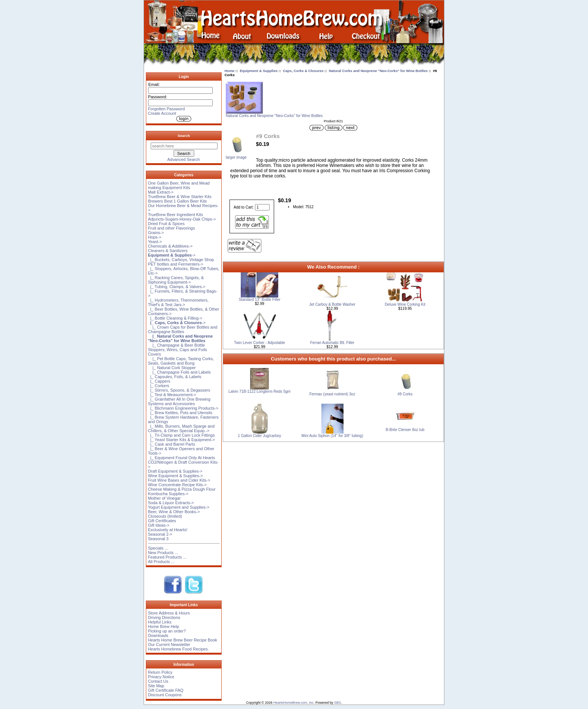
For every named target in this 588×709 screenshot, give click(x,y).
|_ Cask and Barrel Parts (171, 444)
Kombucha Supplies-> (168, 494)
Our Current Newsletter (169, 644)
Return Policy (160, 672)
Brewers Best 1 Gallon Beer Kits (177, 201)
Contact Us (158, 681)
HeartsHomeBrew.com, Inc (293, 703)
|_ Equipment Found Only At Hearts (181, 458)
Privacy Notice (161, 677)
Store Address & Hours (169, 613)
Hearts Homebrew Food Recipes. (178, 649)
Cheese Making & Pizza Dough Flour (181, 489)
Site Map (156, 686)
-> (172, 255)
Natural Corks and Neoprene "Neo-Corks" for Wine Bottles (378, 71)
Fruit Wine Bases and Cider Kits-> (179, 480)
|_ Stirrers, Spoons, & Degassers (179, 390)
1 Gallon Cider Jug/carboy (259, 436)
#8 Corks (405, 394)
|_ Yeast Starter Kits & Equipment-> (181, 440)
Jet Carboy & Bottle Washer (332, 304)
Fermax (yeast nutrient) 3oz (332, 394)
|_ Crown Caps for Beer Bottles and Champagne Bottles (182, 329)
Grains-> (156, 233)
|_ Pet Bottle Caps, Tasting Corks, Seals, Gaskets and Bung (181, 361)
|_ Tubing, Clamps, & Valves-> (176, 287)
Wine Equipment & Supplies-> (175, 476)
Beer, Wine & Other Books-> (174, 512)
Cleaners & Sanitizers (168, 251)
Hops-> (154, 237)
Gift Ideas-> (158, 525)
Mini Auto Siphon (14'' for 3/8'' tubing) (332, 436)
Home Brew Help (163, 626)
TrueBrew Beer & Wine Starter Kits (180, 197)
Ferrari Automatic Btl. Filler (332, 343)
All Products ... (161, 562)
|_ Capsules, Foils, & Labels (174, 377)
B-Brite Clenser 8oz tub (405, 430)
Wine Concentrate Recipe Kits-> (177, 485)
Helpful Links (160, 622)
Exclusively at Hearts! (167, 530)
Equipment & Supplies (259, 71)
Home (229, 71)
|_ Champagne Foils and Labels (179, 372)
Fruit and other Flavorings (171, 228)
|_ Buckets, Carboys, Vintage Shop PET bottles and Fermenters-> (181, 262)
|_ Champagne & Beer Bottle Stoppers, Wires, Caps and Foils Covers (177, 350)
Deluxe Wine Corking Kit (405, 304)
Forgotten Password (166, 109)
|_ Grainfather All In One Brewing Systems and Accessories (179, 401)
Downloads (158, 635)
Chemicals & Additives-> (170, 246)
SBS (337, 703)
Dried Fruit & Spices (166, 224)
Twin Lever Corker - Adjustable (259, 343)
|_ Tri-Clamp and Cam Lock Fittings (181, 435)
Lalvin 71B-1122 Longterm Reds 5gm (259, 391)
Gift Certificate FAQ (166, 690)
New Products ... (163, 553)
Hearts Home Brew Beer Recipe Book (182, 640)
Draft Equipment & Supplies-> (175, 471)
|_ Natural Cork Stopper (172, 368)
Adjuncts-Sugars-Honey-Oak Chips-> (182, 219)
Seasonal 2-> (160, 534)
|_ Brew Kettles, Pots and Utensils (180, 413)
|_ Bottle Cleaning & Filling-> (175, 318)
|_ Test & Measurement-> (172, 395)
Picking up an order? (167, 631)
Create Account (162, 113)
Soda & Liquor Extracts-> (171, 503)
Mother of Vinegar (164, 498)
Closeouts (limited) (165, 516)
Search (184, 136)
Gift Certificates (162, 521)
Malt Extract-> (160, 192)
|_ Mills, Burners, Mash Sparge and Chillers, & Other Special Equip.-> (181, 428)
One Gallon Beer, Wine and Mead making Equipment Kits (178, 185)
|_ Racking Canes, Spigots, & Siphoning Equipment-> (176, 280)
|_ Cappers (159, 381)
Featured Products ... (167, 557)
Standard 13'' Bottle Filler (259, 300)
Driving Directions (164, 617)
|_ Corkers (158, 386)
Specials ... (158, 548)
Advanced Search (184, 159)
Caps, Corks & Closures (303, 71)
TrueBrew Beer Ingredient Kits (175, 215)
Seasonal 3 (158, 539)
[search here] (184, 146)
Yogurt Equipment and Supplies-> (178, 507)
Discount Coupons (165, 695)
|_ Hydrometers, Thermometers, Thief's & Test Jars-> (178, 302)
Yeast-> (155, 242)
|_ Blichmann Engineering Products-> (183, 408)
